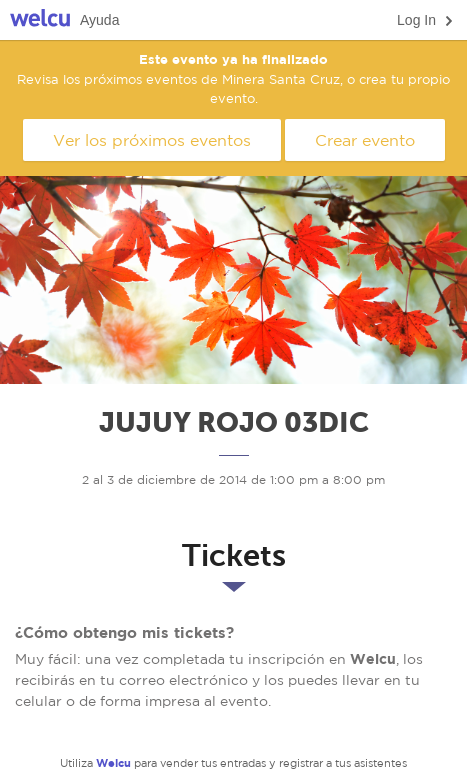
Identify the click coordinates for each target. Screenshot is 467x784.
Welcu (40, 20)
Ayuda (99, 20)
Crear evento (365, 140)
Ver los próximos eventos (152, 140)
